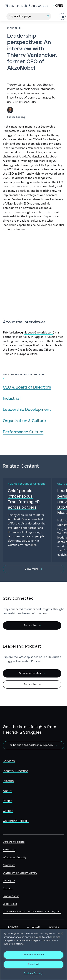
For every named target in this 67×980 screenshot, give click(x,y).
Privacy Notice (11, 896)
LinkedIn (13, 927)
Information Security (15, 858)
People (8, 801)
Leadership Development (27, 410)
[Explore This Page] (29, 16)
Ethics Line (9, 850)
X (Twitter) (33, 927)
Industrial (12, 399)
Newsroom (9, 865)
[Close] (62, 934)
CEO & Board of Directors (27, 387)
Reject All (33, 964)
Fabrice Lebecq (16, 117)
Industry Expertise (15, 771)
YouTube (54, 927)
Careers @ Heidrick (16, 821)
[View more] (33, 569)
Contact (8, 889)
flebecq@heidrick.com (39, 333)
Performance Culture (23, 432)
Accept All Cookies (34, 955)
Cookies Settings (33, 973)
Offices (8, 811)
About (7, 791)
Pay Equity (9, 881)
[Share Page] (62, 16)
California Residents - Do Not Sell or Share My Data (32, 912)
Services (9, 761)
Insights (8, 781)
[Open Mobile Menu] (58, 6)
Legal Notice (10, 904)
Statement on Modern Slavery (20, 873)
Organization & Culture (24, 421)
